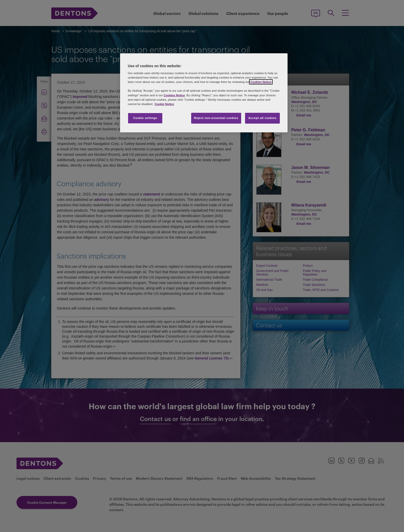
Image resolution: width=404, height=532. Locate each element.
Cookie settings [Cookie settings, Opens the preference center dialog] (145, 118)
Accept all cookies (263, 118)
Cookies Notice (261, 82)
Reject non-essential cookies (216, 118)
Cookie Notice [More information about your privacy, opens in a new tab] (164, 104)
